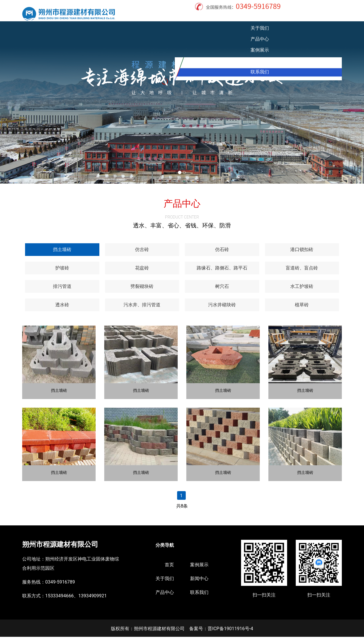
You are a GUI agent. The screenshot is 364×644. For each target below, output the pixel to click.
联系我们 (328, 17)
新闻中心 (299, 17)
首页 (191, 17)
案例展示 (271, 17)
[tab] (62, 257)
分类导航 (165, 552)
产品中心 (243, 17)
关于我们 (215, 17)
